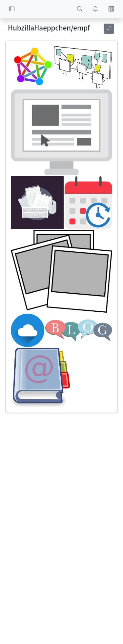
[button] (12, 9)
